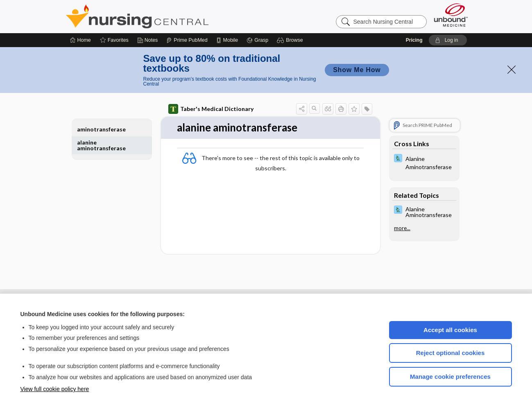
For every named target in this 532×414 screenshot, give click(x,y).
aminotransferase (101, 129)
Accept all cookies (450, 330)
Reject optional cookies (451, 353)
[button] (291, 40)
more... (402, 228)
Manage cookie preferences (450, 377)
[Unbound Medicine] (451, 15)
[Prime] (187, 40)
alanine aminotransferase (101, 145)
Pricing (414, 40)
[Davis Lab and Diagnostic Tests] (424, 162)
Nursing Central (168, 16)
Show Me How (357, 70)
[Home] (80, 40)
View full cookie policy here (55, 389)
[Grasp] (257, 40)
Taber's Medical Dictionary (211, 109)
